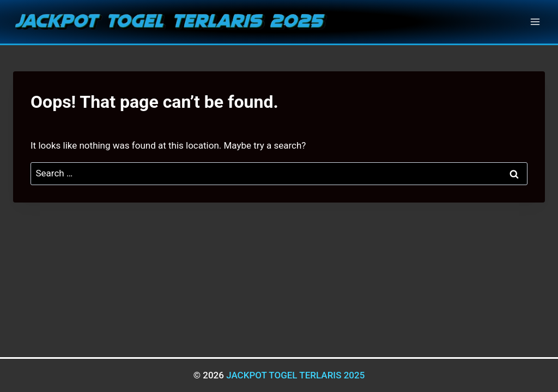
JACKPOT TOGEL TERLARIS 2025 (295, 375)
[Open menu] (535, 22)
